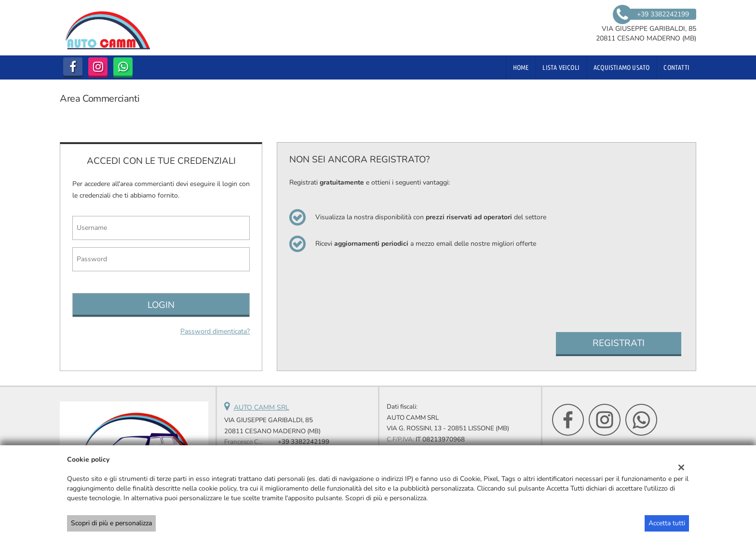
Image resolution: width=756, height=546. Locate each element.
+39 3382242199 (304, 442)
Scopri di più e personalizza (111, 523)
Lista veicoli (561, 67)
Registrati (619, 343)
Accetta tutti (667, 523)
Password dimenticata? (215, 331)
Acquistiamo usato (621, 67)
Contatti (676, 67)
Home (521, 67)
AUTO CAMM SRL (262, 407)
